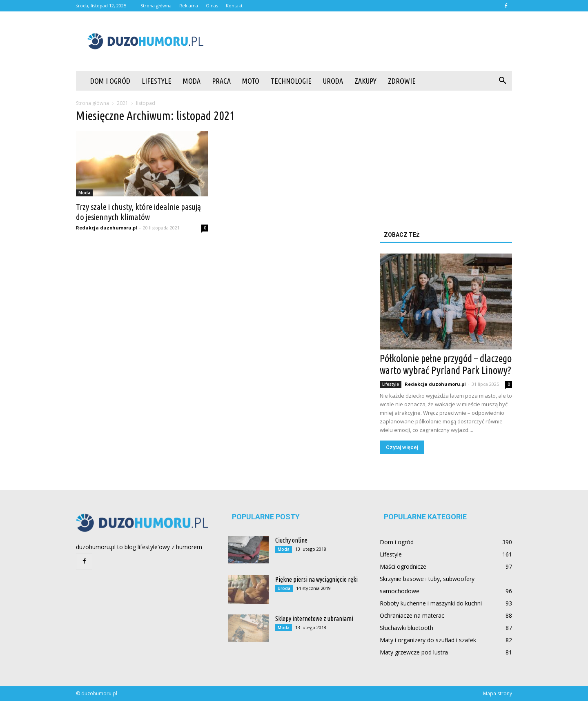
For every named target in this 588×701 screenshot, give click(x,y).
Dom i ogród (110, 81)
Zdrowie (402, 81)
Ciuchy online (291, 540)
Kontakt (234, 6)
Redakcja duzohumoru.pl (107, 228)
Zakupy (365, 81)
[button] (502, 81)
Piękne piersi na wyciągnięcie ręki (316, 579)
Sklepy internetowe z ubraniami (314, 619)
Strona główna (156, 6)
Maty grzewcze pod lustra (414, 652)
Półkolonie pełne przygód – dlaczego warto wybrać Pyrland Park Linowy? (446, 364)
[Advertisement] (363, 41)
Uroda (333, 81)
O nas (212, 6)
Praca (221, 81)
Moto (251, 81)
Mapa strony (498, 693)
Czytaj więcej (402, 447)
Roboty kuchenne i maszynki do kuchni (431, 603)
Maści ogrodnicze (403, 566)
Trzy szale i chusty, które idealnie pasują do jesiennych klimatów (138, 212)
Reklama (189, 6)
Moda (192, 81)
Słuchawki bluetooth (406, 628)
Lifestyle (157, 81)
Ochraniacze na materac (412, 615)
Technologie (291, 81)
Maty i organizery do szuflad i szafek (428, 640)
